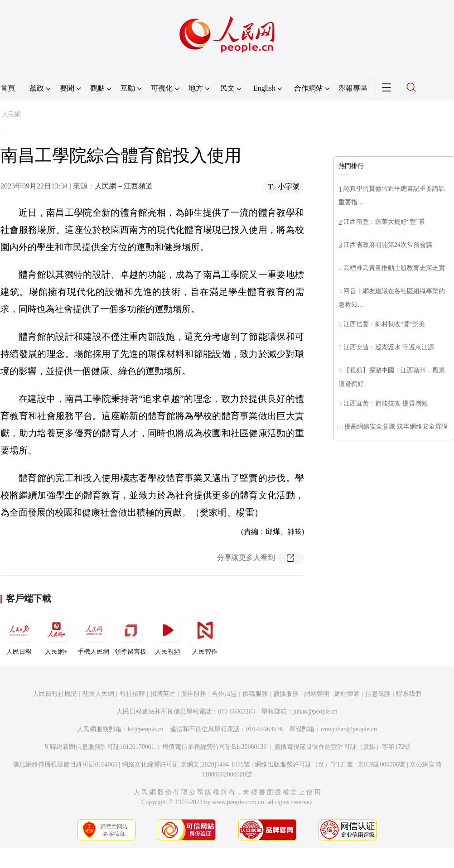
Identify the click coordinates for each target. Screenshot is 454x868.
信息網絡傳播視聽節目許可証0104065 (65, 764)
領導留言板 (130, 635)
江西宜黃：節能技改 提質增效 (386, 403)
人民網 (11, 114)
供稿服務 (255, 694)
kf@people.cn (146, 729)
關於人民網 (98, 694)
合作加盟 (224, 694)
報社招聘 (132, 694)
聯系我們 (409, 694)
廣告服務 (193, 694)
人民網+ (56, 635)
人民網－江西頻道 (124, 186)
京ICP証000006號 (382, 764)
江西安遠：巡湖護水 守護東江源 (389, 347)
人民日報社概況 (55, 694)
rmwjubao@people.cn (349, 729)
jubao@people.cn (315, 711)
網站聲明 (317, 694)
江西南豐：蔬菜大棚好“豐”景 (384, 222)
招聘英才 (163, 694)
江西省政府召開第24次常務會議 (388, 245)
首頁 (8, 88)
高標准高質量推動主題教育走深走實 (394, 268)
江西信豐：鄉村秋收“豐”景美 (384, 324)
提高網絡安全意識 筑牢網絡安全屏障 (396, 427)
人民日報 (19, 635)
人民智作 (205, 635)
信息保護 (378, 694)
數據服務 (286, 694)
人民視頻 (168, 635)
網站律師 (347, 694)
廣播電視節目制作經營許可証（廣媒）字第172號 (342, 747)
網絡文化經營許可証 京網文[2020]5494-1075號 (186, 764)
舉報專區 (353, 88)
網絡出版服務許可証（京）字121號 (304, 764)
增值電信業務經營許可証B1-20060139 (215, 747)
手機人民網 (93, 635)
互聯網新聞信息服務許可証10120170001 (99, 747)
